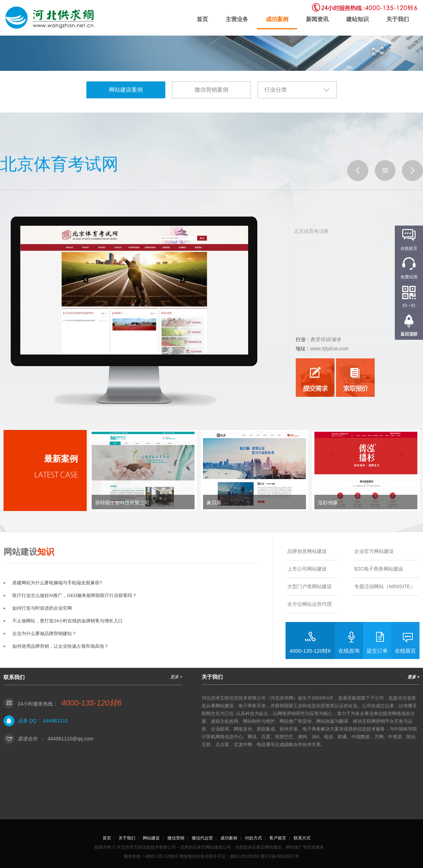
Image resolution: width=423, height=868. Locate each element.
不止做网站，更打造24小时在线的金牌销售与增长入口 (68, 621)
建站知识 (357, 19)
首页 (202, 19)
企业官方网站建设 (374, 551)
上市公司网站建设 (307, 569)
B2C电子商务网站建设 (379, 569)
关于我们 (398, 19)
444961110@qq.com (70, 739)
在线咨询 (349, 651)
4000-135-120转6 (310, 651)
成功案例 (277, 19)
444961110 (55, 721)
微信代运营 (202, 838)
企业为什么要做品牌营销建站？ (44, 633)
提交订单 (377, 651)
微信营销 (176, 838)
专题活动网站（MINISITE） (385, 586)
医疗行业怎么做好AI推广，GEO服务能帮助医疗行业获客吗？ (75, 595)
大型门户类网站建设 (309, 586)
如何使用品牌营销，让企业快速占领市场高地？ (60, 646)
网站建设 (151, 838)
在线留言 (405, 651)
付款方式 (253, 838)
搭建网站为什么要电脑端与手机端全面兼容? (57, 583)
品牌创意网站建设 (307, 551)
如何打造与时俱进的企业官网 (42, 608)
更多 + (176, 677)
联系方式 (302, 838)
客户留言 (278, 838)
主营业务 (237, 19)
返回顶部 (409, 334)
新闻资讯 (317, 19)
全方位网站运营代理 (309, 604)
